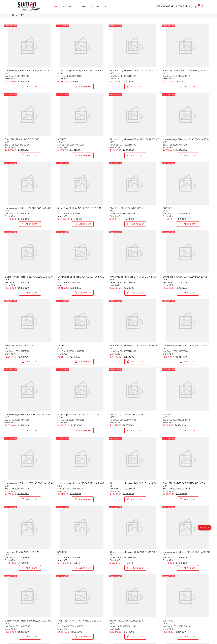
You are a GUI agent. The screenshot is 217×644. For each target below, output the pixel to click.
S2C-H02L (63, 130)
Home (15, 6)
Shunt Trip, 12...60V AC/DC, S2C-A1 (22, 130)
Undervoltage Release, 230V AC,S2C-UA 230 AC (29, 61)
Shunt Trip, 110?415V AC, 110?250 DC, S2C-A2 (185, 61)
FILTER (206, 519)
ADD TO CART (32, 77)
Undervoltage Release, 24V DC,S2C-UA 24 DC (133, 61)
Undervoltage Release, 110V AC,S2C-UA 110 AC (81, 61)
